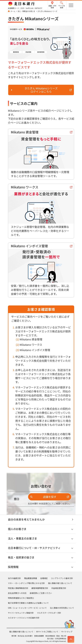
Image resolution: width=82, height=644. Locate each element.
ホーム (13, 11)
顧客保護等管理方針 (40, 588)
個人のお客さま (17, 529)
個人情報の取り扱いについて (60, 583)
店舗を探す (50, 497)
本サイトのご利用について (47, 632)
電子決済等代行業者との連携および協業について (28, 603)
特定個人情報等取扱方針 (18, 588)
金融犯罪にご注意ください (41, 593)
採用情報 (13, 567)
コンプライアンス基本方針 (62, 578)
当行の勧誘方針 (14, 578)
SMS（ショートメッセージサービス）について (27, 608)
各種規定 (44, 578)
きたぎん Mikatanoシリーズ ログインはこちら (41, 90)
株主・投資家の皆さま (21, 557)
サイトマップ (67, 632)
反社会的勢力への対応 (17, 593)
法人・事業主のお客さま (26, 11)
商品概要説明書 (31, 578)
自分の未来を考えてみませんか (26, 519)
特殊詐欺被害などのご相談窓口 (21, 598)
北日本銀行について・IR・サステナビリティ (34, 548)
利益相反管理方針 (59, 588)
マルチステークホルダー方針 (49, 613)
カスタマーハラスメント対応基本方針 (24, 618)
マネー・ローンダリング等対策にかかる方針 (26, 583)
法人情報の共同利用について (62, 608)
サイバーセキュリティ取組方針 (21, 613)
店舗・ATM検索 (52, 7)
